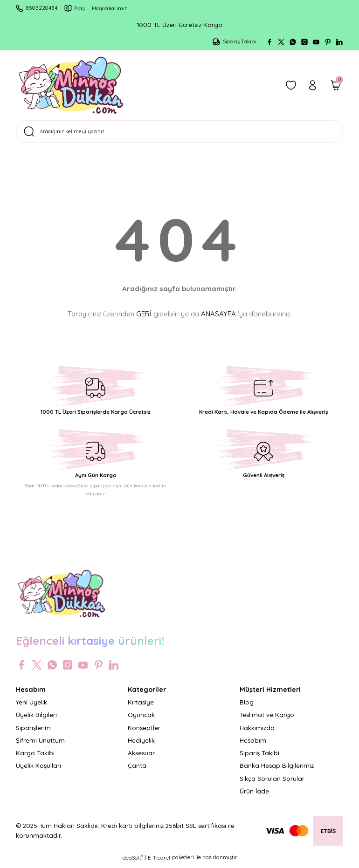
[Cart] (336, 85)
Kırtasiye (141, 706)
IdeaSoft (132, 861)
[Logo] (71, 85)
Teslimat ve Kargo (267, 718)
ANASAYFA (218, 318)
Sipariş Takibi (259, 757)
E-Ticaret (159, 861)
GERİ (144, 318)
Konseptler (144, 731)
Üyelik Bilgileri (36, 718)
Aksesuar (141, 757)
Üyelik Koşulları (38, 770)
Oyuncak (141, 718)
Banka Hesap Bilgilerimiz (277, 770)
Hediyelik (141, 744)
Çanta (137, 770)
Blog (247, 706)
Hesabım (253, 744)
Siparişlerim (33, 731)
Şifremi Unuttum (40, 744)
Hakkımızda (257, 731)
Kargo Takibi (35, 757)
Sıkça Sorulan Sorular (272, 782)
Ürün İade (254, 795)
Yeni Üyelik (31, 706)
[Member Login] (312, 85)
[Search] (179, 133)
